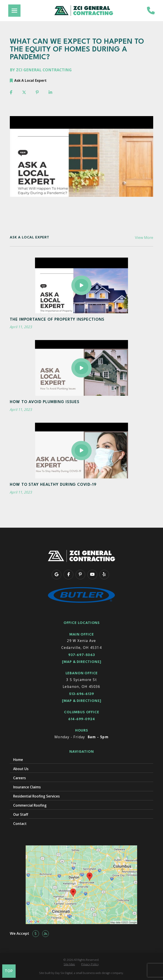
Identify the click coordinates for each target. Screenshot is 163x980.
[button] (14, 11)
